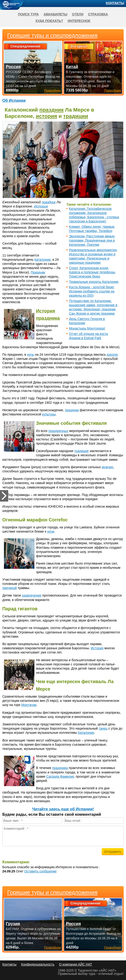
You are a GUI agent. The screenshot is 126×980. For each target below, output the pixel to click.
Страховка (98, 14)
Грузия (13, 924)
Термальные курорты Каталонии (94, 282)
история (46, 116)
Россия (73, 924)
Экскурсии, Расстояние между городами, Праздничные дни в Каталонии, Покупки (92, 240)
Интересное (79, 21)
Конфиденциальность (38, 964)
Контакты (115, 3)
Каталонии (42, 260)
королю (112, 355)
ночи (51, 531)
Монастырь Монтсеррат (87, 328)
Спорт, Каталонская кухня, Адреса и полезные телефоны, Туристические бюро (92, 272)
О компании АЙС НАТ (76, 964)
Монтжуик (29, 705)
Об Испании (14, 100)
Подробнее (52, 948)
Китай (72, 67)
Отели (78, 14)
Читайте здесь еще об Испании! (63, 809)
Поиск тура (28, 14)
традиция (81, 451)
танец (103, 728)
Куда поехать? (49, 21)
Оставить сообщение (40, 871)
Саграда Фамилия (60, 776)
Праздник (38, 272)
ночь (31, 355)
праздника (48, 318)
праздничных (58, 431)
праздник (51, 110)
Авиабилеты (55, 14)
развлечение (32, 595)
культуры (49, 414)
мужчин (107, 467)
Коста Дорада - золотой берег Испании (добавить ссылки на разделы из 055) (92, 291)
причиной (10, 588)
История (41, 206)
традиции (76, 116)
